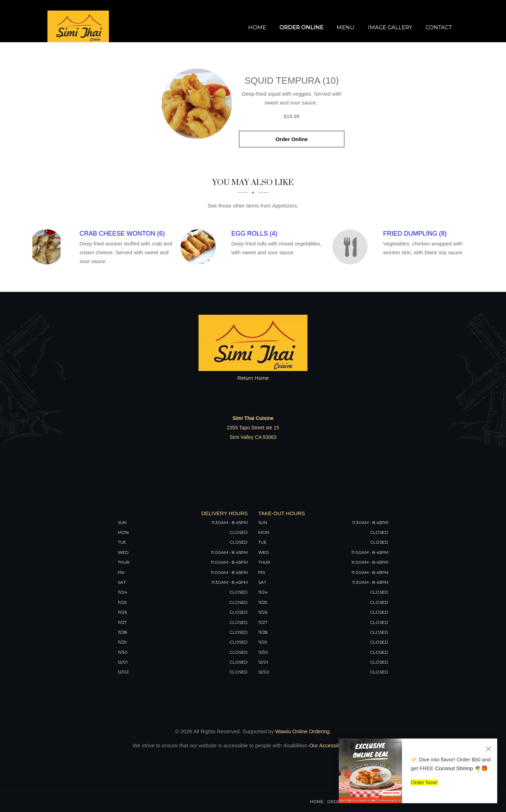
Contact (439, 27)
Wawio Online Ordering (302, 731)
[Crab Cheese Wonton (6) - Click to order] (48, 247)
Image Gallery (390, 27)
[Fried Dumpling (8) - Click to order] (352, 247)
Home (257, 27)
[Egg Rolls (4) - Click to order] (200, 247)
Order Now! (424, 782)
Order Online (301, 27)
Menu (346, 27)
